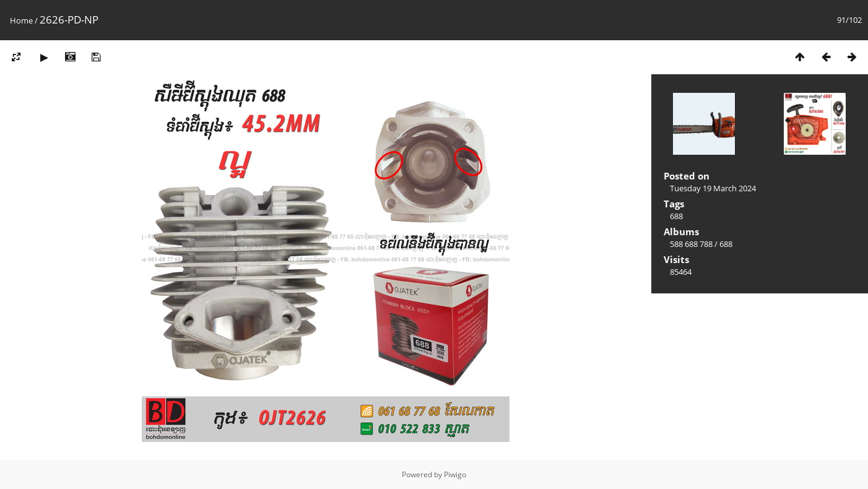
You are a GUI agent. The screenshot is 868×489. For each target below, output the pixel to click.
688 (676, 216)
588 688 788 (691, 244)
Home (21, 20)
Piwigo (455, 474)
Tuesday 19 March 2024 (713, 188)
